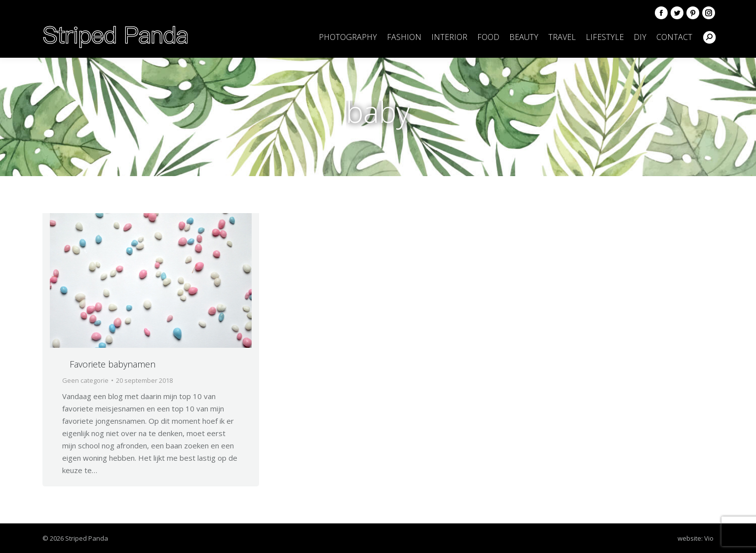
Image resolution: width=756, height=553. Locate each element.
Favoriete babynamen (113, 364)
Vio (709, 538)
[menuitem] (348, 37)
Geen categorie (85, 380)
